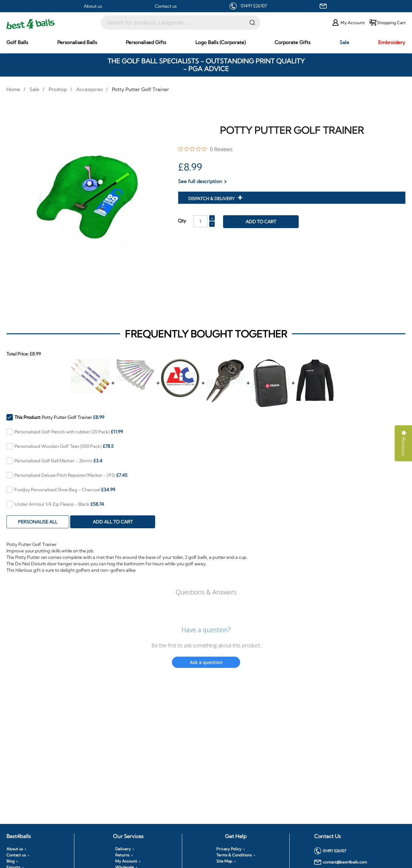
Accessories (89, 89)
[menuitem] (17, 42)
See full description (200, 181)
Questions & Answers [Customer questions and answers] (206, 592)
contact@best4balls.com (341, 862)
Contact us (166, 6)
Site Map (224, 861)
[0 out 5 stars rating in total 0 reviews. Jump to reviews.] (205, 149)
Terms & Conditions (234, 855)
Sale (34, 89)
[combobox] (181, 23)
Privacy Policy (229, 849)
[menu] (206, 42)
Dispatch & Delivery (212, 199)
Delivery (123, 849)
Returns (122, 855)
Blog (10, 861)
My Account (126, 861)
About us (93, 6)
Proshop (58, 89)
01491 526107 (254, 6)
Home (13, 89)
